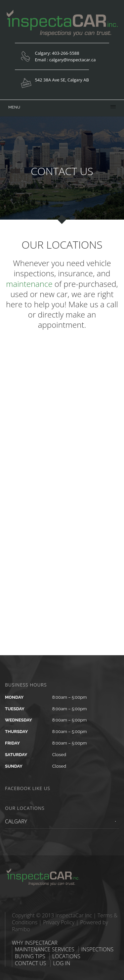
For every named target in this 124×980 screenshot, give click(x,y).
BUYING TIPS (30, 956)
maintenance (29, 284)
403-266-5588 (66, 53)
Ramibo (21, 929)
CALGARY (16, 821)
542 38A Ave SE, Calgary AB (62, 80)
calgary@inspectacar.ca (73, 60)
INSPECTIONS (97, 949)
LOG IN (62, 963)
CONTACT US (30, 963)
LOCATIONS (66, 956)
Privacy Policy (59, 922)
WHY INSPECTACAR (35, 943)
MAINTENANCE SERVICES (45, 949)
